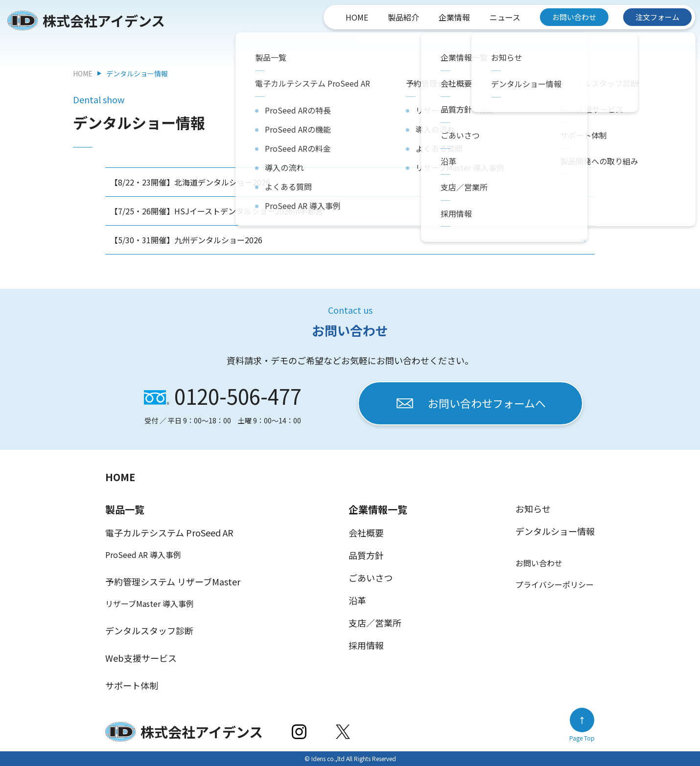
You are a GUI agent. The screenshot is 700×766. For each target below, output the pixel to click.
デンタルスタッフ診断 (149, 630)
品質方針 (366, 555)
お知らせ (533, 509)
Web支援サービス (141, 658)
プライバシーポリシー (555, 584)
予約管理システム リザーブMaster (173, 581)
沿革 (357, 600)
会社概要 (366, 533)
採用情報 (366, 645)
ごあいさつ (371, 578)
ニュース (505, 17)
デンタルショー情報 (555, 531)
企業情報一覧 (378, 509)
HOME (357, 17)
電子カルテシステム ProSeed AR (169, 533)
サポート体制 (132, 685)
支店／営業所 (375, 623)
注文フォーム (657, 17)
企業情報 (454, 17)
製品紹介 (403, 17)
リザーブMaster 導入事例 (150, 604)
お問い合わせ (574, 17)
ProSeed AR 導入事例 (143, 555)
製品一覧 (125, 509)
